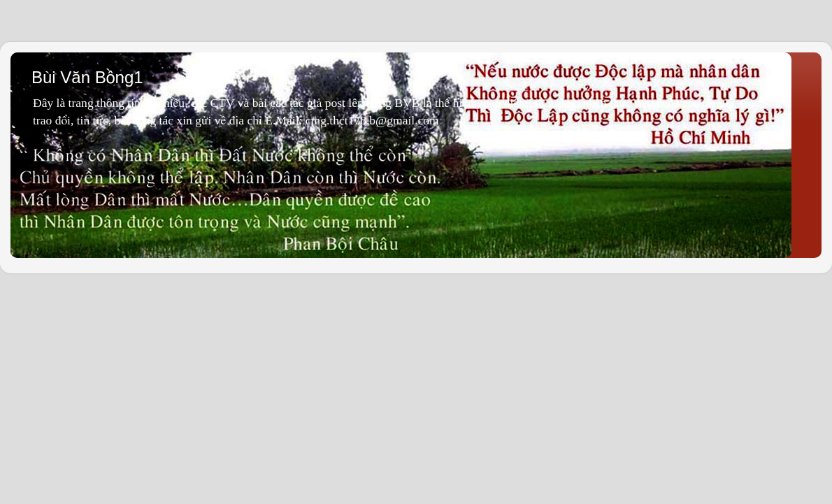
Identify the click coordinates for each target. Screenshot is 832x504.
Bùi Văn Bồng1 (87, 77)
